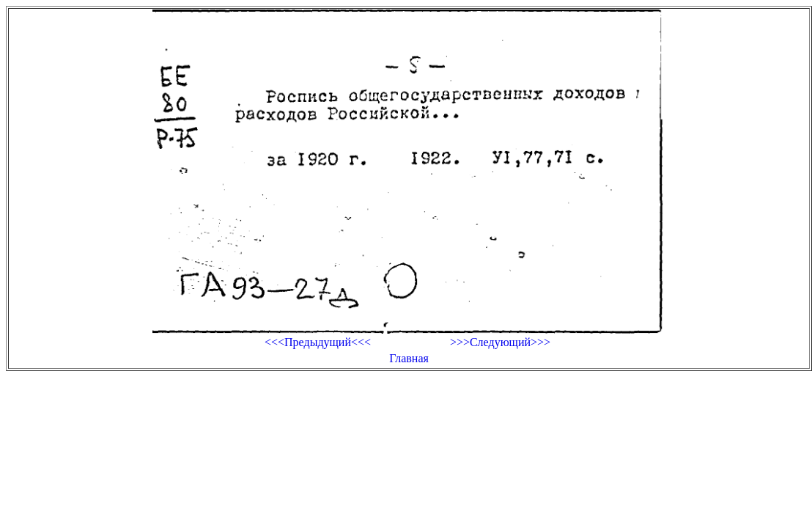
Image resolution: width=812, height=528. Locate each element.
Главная (409, 358)
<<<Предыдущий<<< (318, 342)
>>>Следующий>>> (500, 342)
